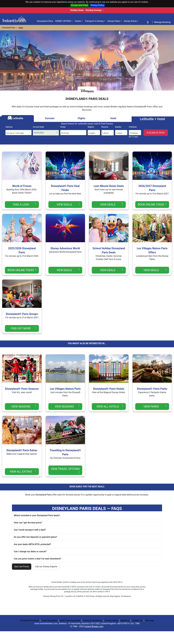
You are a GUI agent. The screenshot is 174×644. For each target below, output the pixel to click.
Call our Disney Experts (46, 567)
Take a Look (24, 204)
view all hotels (110, 406)
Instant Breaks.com (94, 626)
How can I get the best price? (28, 523)
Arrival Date (38, 127)
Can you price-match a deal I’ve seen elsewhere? (38, 559)
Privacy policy (111, 620)
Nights (91, 127)
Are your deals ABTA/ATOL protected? (32, 544)
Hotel (63, 127)
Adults (118, 127)
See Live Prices (22, 567)
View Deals (68, 204)
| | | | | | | (87, 623)
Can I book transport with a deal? (30, 530)
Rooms (105, 127)
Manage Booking (161, 22)
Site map (149, 620)
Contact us (137, 620)
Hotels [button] (78, 21)
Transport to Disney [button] (94, 21)
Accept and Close (79, 5)
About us (125, 620)
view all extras (23, 471)
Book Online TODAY (152, 204)
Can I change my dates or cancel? (30, 551)
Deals (21, 28)
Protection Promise (30, 620)
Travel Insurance (49, 620)
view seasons (24, 406)
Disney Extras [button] (130, 21)
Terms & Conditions (93, 620)
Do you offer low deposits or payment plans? (35, 537)
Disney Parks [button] (114, 21)
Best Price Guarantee (70, 620)
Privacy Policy (97, 5)
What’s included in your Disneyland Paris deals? (37, 515)
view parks (155, 406)
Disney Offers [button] (63, 21)
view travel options (65, 470)
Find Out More (24, 328)
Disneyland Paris (45, 21)
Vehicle (9, 127)
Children (133, 127)
